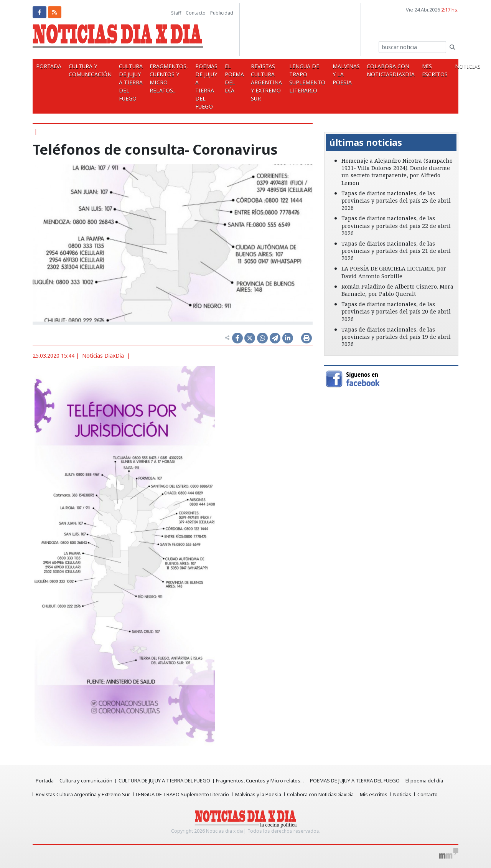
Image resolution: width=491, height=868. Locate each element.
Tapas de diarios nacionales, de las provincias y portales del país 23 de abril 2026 (396, 200)
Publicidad (222, 13)
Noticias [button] (457, 66)
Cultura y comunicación (89, 70)
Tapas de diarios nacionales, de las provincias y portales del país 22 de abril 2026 (396, 225)
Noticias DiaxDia (103, 356)
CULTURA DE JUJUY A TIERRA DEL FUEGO (128, 82)
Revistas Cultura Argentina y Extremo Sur (260, 82)
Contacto (196, 13)
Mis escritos (424, 70)
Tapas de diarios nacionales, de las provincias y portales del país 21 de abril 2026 (396, 251)
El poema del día (229, 78)
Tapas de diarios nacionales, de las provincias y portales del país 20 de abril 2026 (396, 311)
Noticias (403, 794)
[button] (334, 127)
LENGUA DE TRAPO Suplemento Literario (300, 78)
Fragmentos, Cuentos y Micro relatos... (165, 78)
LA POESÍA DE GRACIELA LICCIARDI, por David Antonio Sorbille (394, 272)
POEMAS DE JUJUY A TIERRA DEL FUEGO (202, 86)
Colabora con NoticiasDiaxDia (381, 70)
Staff (176, 13)
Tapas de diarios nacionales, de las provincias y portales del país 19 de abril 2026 (396, 337)
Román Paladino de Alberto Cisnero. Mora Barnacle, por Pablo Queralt (397, 290)
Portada (48, 66)
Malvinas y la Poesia (337, 74)
